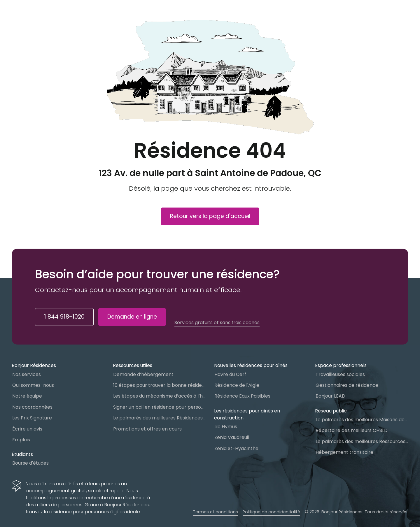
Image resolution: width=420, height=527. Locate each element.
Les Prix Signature (32, 418)
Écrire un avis (27, 429)
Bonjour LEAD (330, 396)
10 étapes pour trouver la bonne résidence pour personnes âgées (160, 385)
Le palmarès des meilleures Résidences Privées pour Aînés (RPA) (160, 418)
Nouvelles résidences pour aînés (251, 365)
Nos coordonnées (32, 407)
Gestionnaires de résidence (347, 385)
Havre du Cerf (230, 374)
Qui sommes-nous (33, 385)
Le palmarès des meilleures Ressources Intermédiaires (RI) (362, 441)
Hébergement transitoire (344, 452)
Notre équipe (27, 396)
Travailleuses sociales (340, 374)
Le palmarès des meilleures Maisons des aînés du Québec (362, 420)
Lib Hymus (226, 427)
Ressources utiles (133, 365)
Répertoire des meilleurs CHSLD (352, 430)
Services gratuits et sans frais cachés (217, 323)
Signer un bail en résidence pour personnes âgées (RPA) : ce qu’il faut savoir (160, 407)
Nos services (27, 374)
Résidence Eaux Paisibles (242, 396)
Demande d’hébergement (143, 374)
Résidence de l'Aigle (237, 385)
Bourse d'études (30, 463)
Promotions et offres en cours (147, 429)
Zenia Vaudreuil (232, 437)
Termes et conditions (215, 512)
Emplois (21, 440)
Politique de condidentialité (271, 512)
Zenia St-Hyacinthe (236, 448)
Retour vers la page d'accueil (210, 216)
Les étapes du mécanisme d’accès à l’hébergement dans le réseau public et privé (160, 396)
